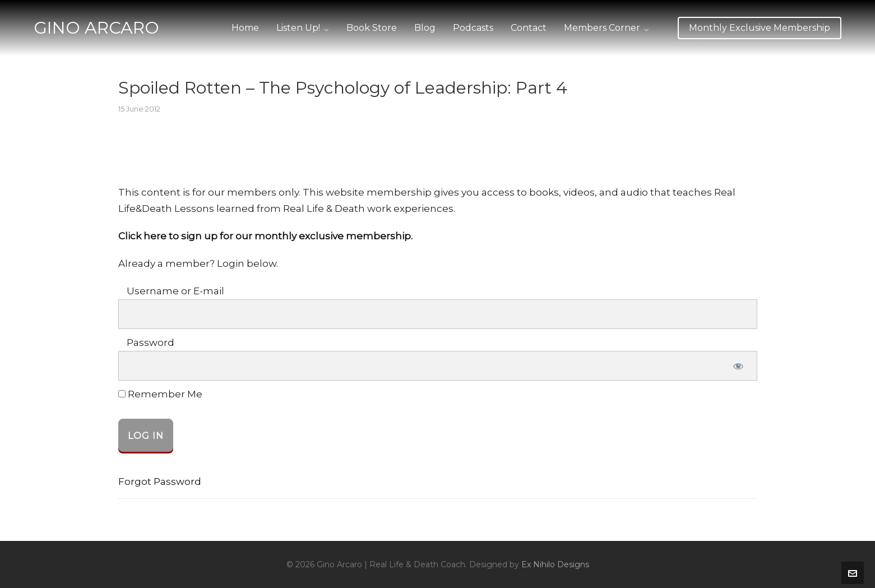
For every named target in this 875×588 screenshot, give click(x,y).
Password (151, 342)
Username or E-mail (175, 291)
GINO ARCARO (96, 28)
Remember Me (160, 394)
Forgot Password (160, 481)
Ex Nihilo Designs (555, 564)
